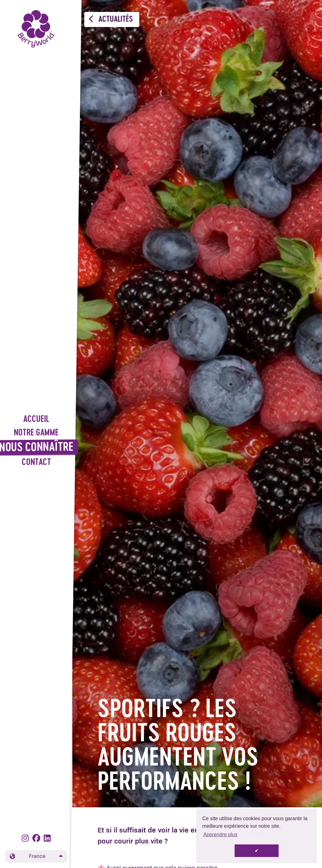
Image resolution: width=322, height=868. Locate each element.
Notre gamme (36, 433)
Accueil (36, 420)
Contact (36, 463)
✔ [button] (257, 851)
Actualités (111, 19)
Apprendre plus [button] (220, 835)
